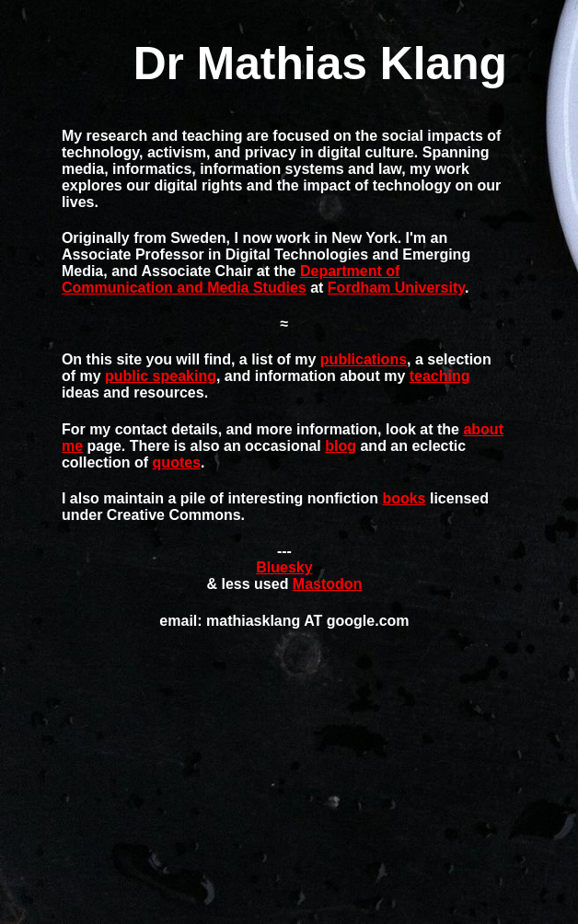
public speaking (161, 376)
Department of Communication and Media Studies (231, 279)
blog (341, 446)
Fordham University (396, 288)
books (404, 498)
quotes (177, 462)
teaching (440, 376)
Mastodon (328, 584)
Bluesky (284, 567)
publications (364, 359)
